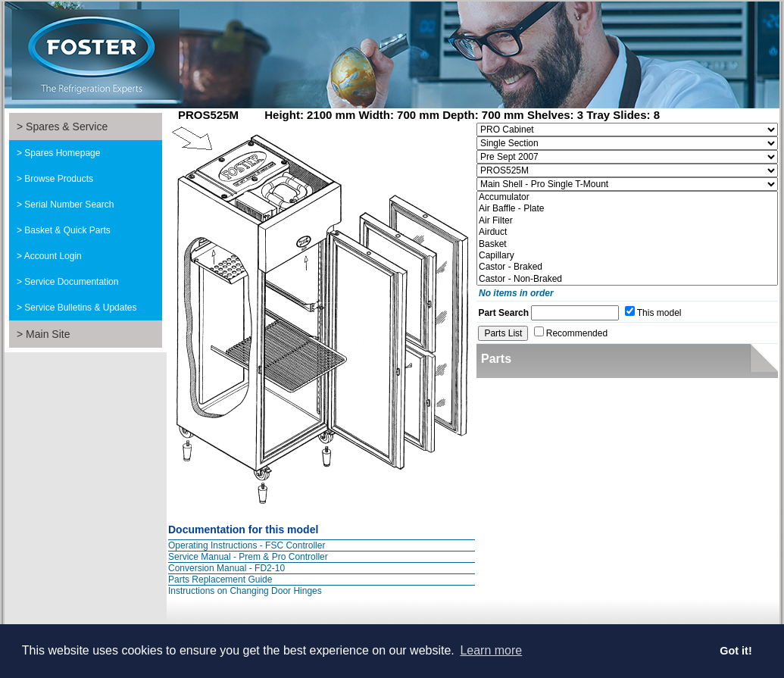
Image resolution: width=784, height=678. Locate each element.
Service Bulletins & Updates (80, 308)
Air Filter (627, 221)
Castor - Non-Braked (627, 279)
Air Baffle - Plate (627, 209)
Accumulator (627, 197)
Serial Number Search (69, 205)
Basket (627, 244)
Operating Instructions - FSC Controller (247, 545)
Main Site (48, 334)
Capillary (627, 256)
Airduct (627, 232)
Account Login (53, 256)
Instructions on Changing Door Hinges (245, 591)
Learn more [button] (491, 650)
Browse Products (59, 179)
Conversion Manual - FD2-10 (226, 568)
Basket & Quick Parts (67, 230)
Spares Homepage (62, 153)
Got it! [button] (736, 651)
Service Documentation (71, 282)
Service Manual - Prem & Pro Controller (248, 557)
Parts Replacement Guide (220, 580)
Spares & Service (67, 127)
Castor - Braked (627, 267)
